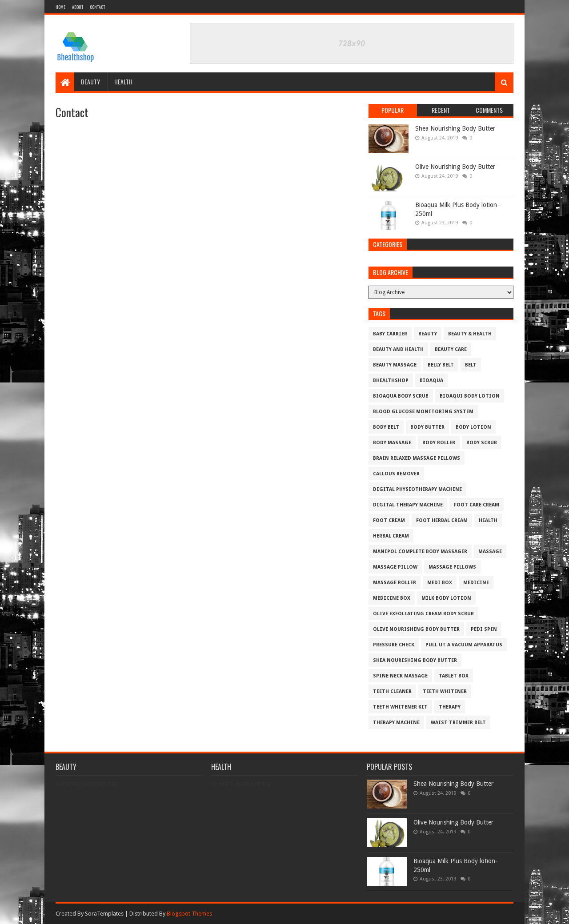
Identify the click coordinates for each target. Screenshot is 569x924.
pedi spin (484, 629)
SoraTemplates (104, 914)
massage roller (395, 583)
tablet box (454, 676)
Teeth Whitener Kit (400, 707)
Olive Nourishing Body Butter (455, 167)
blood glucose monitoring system (423, 412)
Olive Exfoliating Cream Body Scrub (423, 614)
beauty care (451, 349)
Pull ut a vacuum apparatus (464, 645)
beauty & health (470, 334)
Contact (97, 7)
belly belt (441, 365)
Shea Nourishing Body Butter (455, 128)
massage (490, 552)
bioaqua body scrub (401, 396)
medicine (476, 583)
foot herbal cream (442, 520)
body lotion (473, 427)
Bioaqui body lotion (470, 396)
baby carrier (390, 334)
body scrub (482, 443)
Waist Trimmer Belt (458, 723)
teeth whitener (445, 691)
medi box (440, 583)
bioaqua (431, 380)
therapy (450, 707)
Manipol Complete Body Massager (420, 552)
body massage (392, 443)
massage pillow (395, 567)
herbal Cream (391, 536)
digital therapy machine (408, 505)
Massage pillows (452, 567)
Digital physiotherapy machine (417, 489)
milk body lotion (446, 598)
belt (471, 365)
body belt (386, 427)
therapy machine (396, 723)
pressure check (394, 645)
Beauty (90, 82)
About (78, 7)
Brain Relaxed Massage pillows (417, 458)
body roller (439, 443)
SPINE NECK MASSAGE (400, 676)
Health (123, 82)
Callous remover (396, 474)
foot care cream (477, 505)
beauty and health (398, 349)
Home (60, 7)
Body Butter (427, 427)
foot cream (389, 520)
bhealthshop (391, 380)
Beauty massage (395, 365)
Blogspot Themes (189, 914)
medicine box (392, 598)
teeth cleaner (392, 691)
